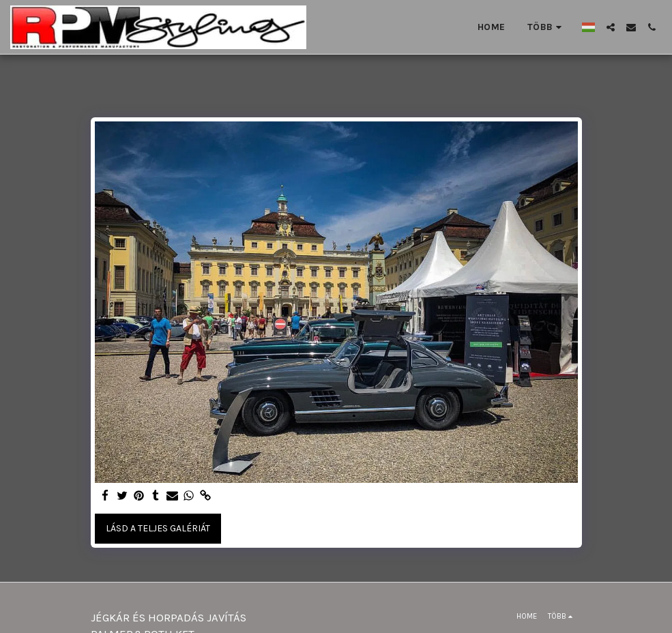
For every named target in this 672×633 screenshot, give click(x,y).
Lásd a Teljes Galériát (158, 528)
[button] (611, 27)
